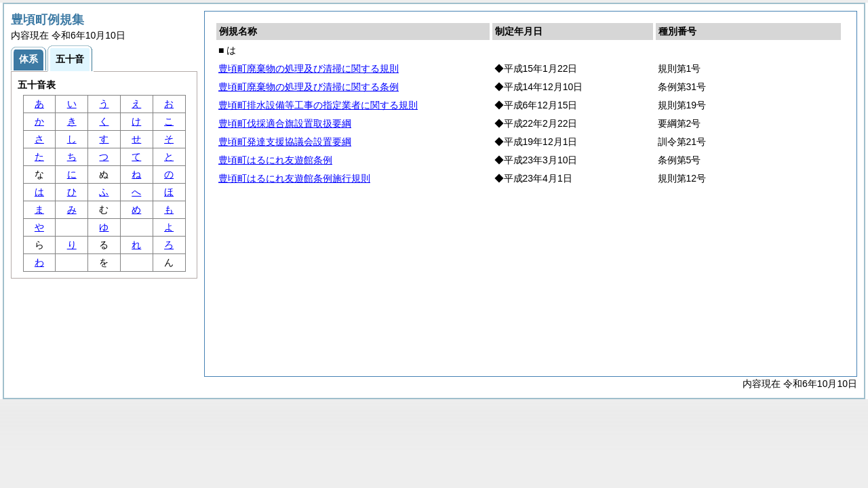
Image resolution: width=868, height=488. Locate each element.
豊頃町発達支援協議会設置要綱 (285, 142)
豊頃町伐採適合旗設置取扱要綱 (285, 123)
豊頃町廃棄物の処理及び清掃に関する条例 (309, 87)
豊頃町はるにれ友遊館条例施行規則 (294, 178)
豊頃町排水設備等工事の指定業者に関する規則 (318, 105)
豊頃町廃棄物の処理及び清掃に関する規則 (309, 68)
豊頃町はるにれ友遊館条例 (275, 160)
